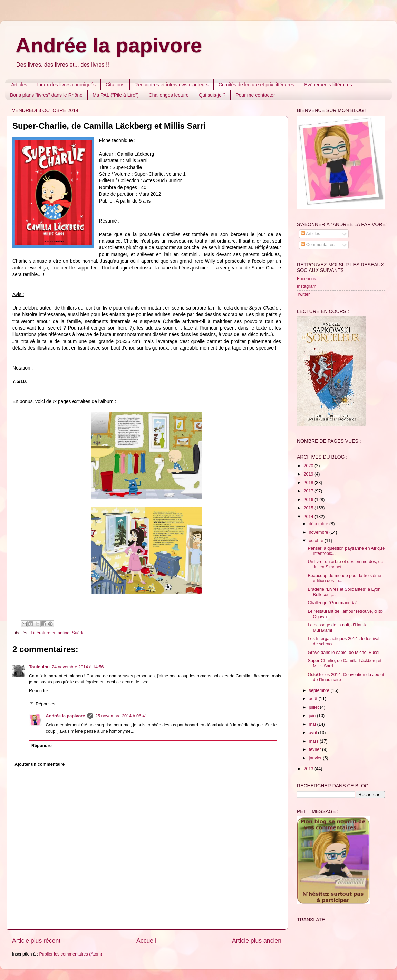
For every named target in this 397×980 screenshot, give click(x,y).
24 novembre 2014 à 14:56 (78, 667)
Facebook (306, 279)
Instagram (307, 286)
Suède (78, 633)
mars (314, 741)
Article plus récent (36, 941)
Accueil (146, 941)
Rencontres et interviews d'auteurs (172, 85)
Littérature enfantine (50, 633)
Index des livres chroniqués (66, 85)
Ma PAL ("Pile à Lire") (116, 95)
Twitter (303, 294)
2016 (309, 500)
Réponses (45, 704)
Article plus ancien (257, 941)
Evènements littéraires (328, 85)
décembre (319, 524)
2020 (309, 466)
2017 (309, 491)
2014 (309, 517)
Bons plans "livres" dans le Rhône (46, 95)
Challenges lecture (169, 95)
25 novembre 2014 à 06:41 (121, 716)
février (316, 749)
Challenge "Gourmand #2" (333, 603)
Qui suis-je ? (212, 95)
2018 (309, 483)
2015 (309, 508)
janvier (316, 758)
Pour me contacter (255, 95)
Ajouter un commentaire (40, 764)
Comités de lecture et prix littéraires (256, 85)
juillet (314, 707)
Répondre (38, 691)
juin (313, 716)
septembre (320, 690)
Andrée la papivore (109, 45)
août (314, 699)
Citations (115, 85)
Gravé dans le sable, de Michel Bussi (343, 653)
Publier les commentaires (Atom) (71, 954)
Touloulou (39, 667)
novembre (319, 532)
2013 (309, 769)
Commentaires (317, 245)
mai (313, 724)
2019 (309, 474)
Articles (19, 85)
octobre (317, 541)
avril (314, 733)
